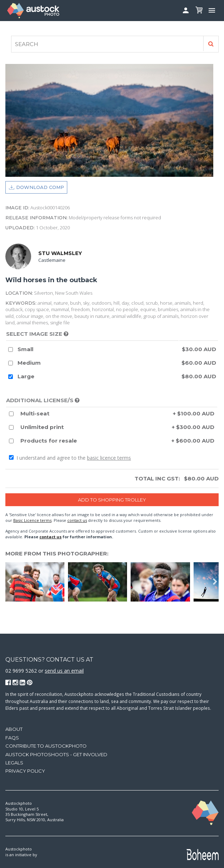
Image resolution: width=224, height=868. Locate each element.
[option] (37, 582)
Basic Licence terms (32, 520)
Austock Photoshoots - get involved (56, 754)
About (14, 729)
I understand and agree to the (70, 458)
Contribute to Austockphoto (46, 746)
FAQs (12, 738)
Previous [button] (9, 582)
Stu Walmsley (60, 253)
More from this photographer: (57, 553)
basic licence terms (109, 458)
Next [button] (215, 582)
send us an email (64, 671)
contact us (77, 520)
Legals (14, 763)
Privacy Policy (25, 771)
